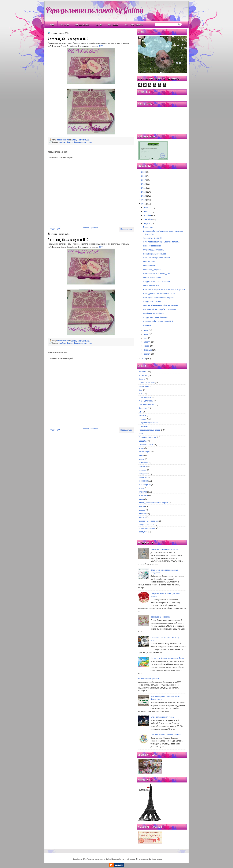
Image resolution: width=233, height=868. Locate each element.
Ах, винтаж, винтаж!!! (153, 238)
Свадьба (143, 441)
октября (147, 215)
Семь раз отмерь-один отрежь (157, 258)
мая (145, 338)
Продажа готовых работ (83, 142)
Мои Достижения (82, 25)
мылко (142, 488)
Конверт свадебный (152, 246)
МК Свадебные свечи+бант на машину (160, 305)
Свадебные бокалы (152, 301)
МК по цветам (149, 266)
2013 (143, 196)
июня (146, 334)
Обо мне (51, 25)
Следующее (54, 229)
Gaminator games (155, 859)
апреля (147, 342)
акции (141, 448)
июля (146, 330)
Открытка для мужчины (154, 250)
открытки (143, 492)
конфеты (143, 477)
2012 (143, 200)
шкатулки (143, 532)
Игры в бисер (145, 397)
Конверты (143, 408)
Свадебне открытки (147, 437)
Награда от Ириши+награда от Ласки (167, 658)
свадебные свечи (146, 524)
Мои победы (113, 25)
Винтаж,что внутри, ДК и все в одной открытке (164, 289)
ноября (147, 212)
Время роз (148, 227)
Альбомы (143, 372)
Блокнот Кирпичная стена (162, 717)
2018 (143, 176)
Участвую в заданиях (134, 25)
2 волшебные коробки (160, 617)
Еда (140, 390)
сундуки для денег (147, 528)
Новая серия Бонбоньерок (155, 254)
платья (142, 506)
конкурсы (143, 474)
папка (141, 499)
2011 (143, 204)
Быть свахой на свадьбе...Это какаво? (160, 309)
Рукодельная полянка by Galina (95, 10)
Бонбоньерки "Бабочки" (154, 313)
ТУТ (101, 46)
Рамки (141, 434)
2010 (143, 359)
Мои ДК (99, 25)
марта (146, 346)
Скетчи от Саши (146, 444)
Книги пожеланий (146, 405)
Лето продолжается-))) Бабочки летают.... (162, 242)
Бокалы (142, 379)
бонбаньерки (144, 452)
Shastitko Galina (63, 140)
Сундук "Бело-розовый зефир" (157, 282)
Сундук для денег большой (155, 317)
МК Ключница (149, 262)
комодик (142, 470)
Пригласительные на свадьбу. (156, 274)
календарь (143, 463)
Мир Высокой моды (152, 278)
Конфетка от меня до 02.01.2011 (165, 549)
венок (141, 455)
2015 (143, 188)
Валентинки (144, 386)
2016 (143, 184)
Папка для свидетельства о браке (158, 297)
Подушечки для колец (148, 423)
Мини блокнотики (151, 286)
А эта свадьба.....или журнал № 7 (158, 321)
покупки (142, 517)
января (147, 354)
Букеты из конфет (147, 383)
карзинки (143, 466)
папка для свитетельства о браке (154, 503)
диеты (141, 459)
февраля (148, 350)
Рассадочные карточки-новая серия (159, 293)
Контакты (65, 25)
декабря (147, 207)
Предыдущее (126, 229)
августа (147, 223)
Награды (143, 415)
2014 (143, 192)
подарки (142, 514)
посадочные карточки (148, 521)
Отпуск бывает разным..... (150, 679)
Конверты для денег (152, 270)
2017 (143, 180)
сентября (148, 219)
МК (140, 412)
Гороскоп (147, 325)
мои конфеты (145, 485)
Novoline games (142, 859)
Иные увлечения (146, 401)
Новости (70, 142)
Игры (141, 394)
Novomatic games (128, 859)
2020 (143, 172)
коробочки (63, 142)
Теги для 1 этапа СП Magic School (166, 735)
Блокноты (143, 375)
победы (142, 510)
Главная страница (90, 227)
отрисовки (143, 495)
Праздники (143, 426)
